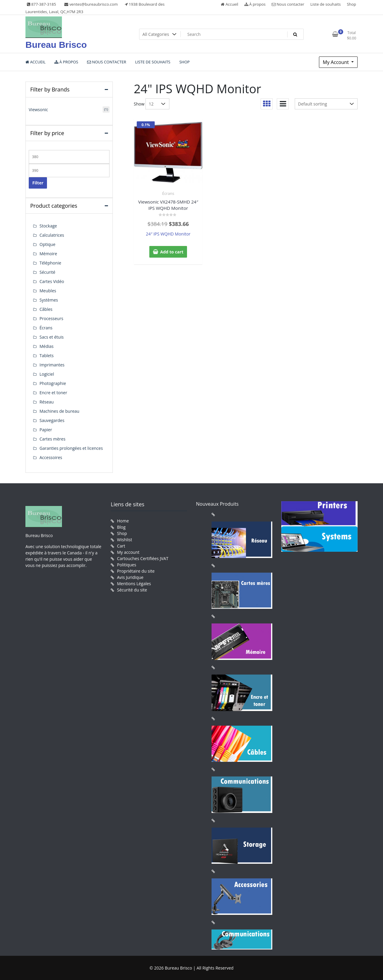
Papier (46, 430)
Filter (38, 183)
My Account (336, 62)
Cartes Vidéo (52, 281)
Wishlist (124, 540)
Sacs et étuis (52, 337)
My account (128, 552)
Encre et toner (53, 393)
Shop (351, 4)
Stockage (48, 226)
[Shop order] (326, 104)
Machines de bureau (59, 411)
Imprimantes (52, 365)
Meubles (48, 291)
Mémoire (48, 254)
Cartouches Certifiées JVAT (143, 558)
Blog (121, 527)
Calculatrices (52, 235)
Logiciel (47, 374)
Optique (47, 244)
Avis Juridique (130, 577)
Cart (121, 546)
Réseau (47, 402)
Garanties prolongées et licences (71, 448)
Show (139, 104)
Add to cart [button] (172, 252)
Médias (47, 346)
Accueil (230, 4)
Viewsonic (38, 110)
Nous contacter (288, 4)
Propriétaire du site (136, 571)
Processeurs (51, 318)
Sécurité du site (132, 590)
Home (123, 521)
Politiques (127, 565)
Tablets (47, 356)
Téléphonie (50, 263)
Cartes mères (53, 439)
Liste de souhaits (326, 4)
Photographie (53, 383)
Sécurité (47, 272)
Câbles (46, 309)
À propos (255, 4)
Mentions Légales (134, 584)
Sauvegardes (52, 420)
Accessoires (51, 457)
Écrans (168, 193)
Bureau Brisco (56, 45)
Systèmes (49, 300)
